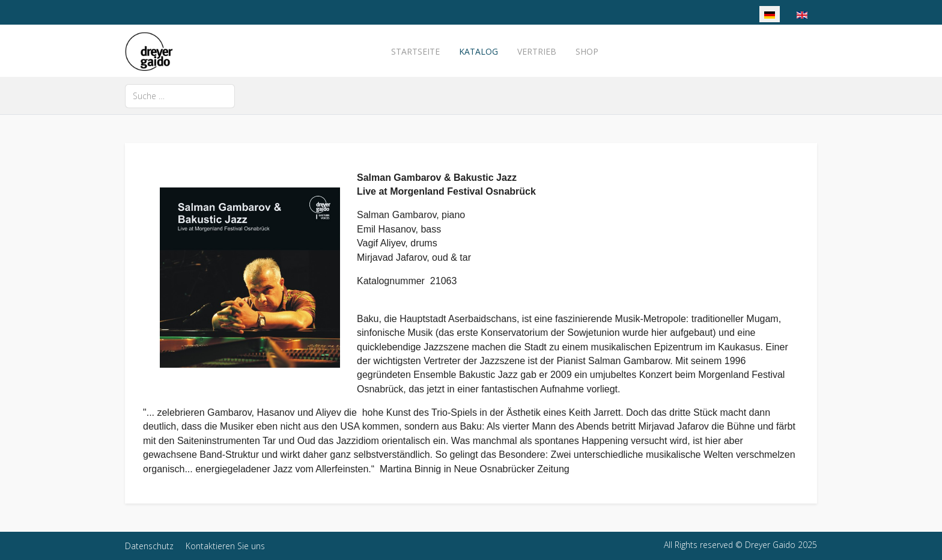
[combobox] (180, 96)
